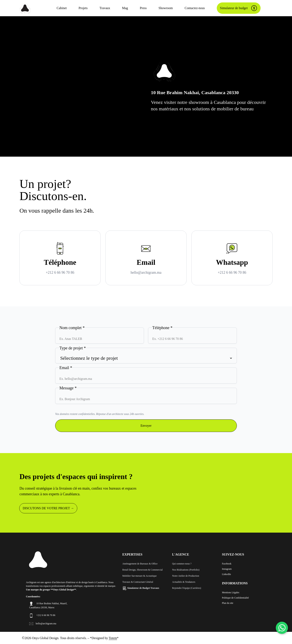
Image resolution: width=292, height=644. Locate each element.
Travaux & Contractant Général (138, 582)
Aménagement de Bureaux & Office (140, 564)
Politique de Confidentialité (235, 598)
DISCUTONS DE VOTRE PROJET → (48, 508)
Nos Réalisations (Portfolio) (186, 570)
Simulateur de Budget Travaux (141, 588)
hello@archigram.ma (146, 272)
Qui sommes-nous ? (182, 564)
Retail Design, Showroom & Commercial (142, 570)
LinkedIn (226, 574)
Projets (83, 8)
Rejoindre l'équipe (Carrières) (187, 588)
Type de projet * (73, 348)
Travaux (105, 8)
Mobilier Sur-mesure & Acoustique (139, 576)
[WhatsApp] (282, 628)
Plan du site (228, 603)
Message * (68, 388)
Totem (113, 638)
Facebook (227, 564)
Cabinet (62, 8)
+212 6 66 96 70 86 (60, 272)
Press (143, 8)
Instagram (227, 569)
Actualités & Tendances (184, 582)
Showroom (166, 8)
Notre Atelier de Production (186, 576)
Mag (125, 8)
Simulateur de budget (239, 8)
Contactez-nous (195, 8)
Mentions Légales (231, 592)
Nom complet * (72, 328)
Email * (66, 368)
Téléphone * (162, 328)
